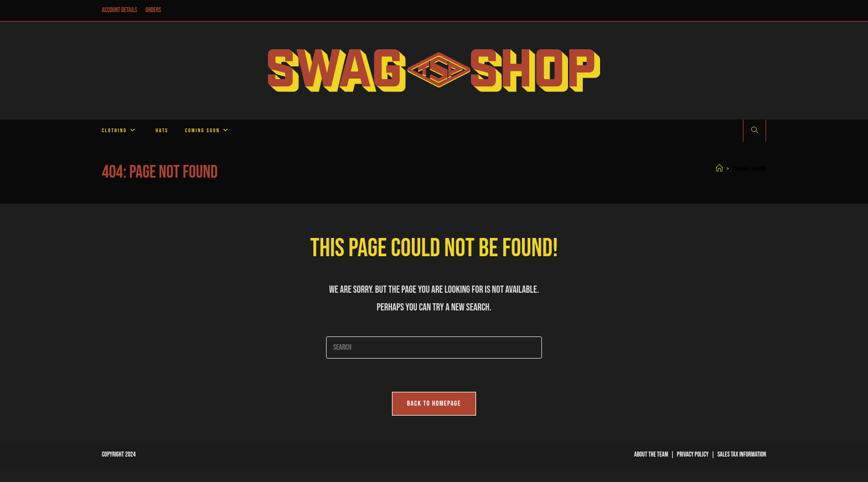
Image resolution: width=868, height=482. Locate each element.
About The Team (651, 455)
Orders (153, 10)
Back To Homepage (434, 403)
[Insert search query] (434, 348)
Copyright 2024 (119, 455)
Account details (120, 10)
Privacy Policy (693, 455)
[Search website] (755, 131)
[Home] (719, 169)
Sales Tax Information (742, 455)
